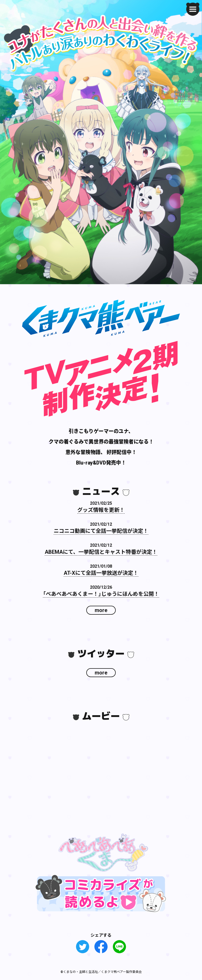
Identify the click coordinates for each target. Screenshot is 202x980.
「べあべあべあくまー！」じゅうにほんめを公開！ (101, 594)
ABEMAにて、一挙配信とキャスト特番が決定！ (101, 552)
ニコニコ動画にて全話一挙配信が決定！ (101, 531)
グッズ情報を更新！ (101, 510)
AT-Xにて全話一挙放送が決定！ (101, 573)
